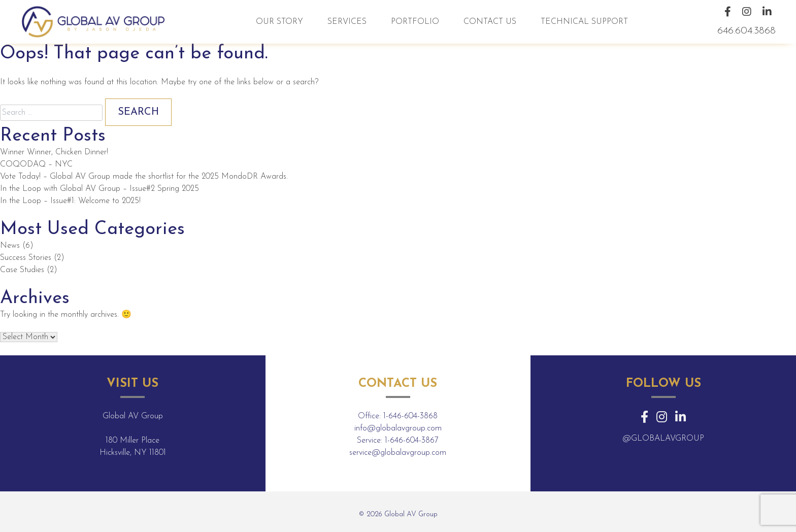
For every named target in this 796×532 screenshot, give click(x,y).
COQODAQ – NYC (36, 164)
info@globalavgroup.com (398, 428)
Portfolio (415, 22)
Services (347, 22)
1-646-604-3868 (410, 416)
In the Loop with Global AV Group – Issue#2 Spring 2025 (99, 189)
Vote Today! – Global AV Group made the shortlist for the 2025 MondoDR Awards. (144, 177)
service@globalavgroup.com (398, 453)
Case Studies (22, 270)
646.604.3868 (747, 31)
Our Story (279, 22)
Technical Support (584, 22)
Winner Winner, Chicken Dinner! (54, 152)
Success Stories (26, 258)
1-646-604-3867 (412, 441)
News (10, 246)
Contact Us (490, 22)
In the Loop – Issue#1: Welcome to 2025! (70, 201)
